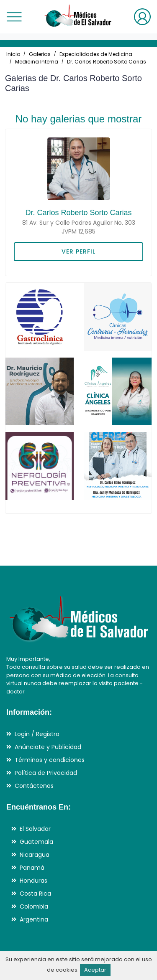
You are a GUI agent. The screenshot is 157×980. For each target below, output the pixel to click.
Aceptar (95, 970)
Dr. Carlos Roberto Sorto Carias (107, 62)
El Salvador (35, 829)
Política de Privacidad (46, 773)
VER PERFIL (78, 251)
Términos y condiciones (50, 760)
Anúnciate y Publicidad (48, 747)
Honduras (33, 881)
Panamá (32, 868)
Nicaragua (35, 855)
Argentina (34, 919)
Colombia (34, 906)
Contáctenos (34, 786)
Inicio (13, 54)
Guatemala (36, 842)
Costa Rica (35, 894)
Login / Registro (37, 734)
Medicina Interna (37, 62)
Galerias (40, 54)
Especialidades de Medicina (96, 54)
